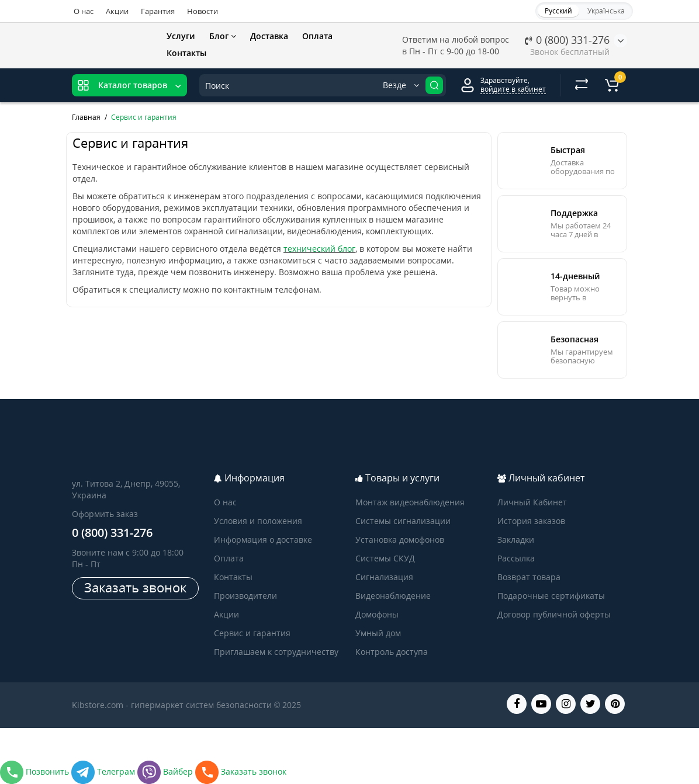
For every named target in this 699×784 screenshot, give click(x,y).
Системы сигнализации (403, 521)
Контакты (186, 53)
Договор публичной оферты (554, 614)
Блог (223, 36)
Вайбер (166, 771)
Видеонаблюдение (393, 596)
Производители (245, 596)
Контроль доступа (392, 652)
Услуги (181, 36)
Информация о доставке (263, 540)
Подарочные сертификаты (551, 596)
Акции (117, 11)
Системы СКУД (385, 558)
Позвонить (36, 771)
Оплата (317, 36)
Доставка (269, 36)
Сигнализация (384, 577)
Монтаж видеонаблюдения (410, 502)
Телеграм (104, 771)
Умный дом (378, 633)
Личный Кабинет (532, 502)
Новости (203, 11)
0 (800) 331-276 (567, 40)
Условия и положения (258, 521)
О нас (84, 11)
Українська (606, 11)
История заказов (531, 521)
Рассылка (516, 558)
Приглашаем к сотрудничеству (276, 652)
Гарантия (158, 11)
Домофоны (377, 614)
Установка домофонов (400, 540)
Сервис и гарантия (252, 633)
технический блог (319, 249)
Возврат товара (529, 577)
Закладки (516, 540)
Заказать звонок (135, 587)
